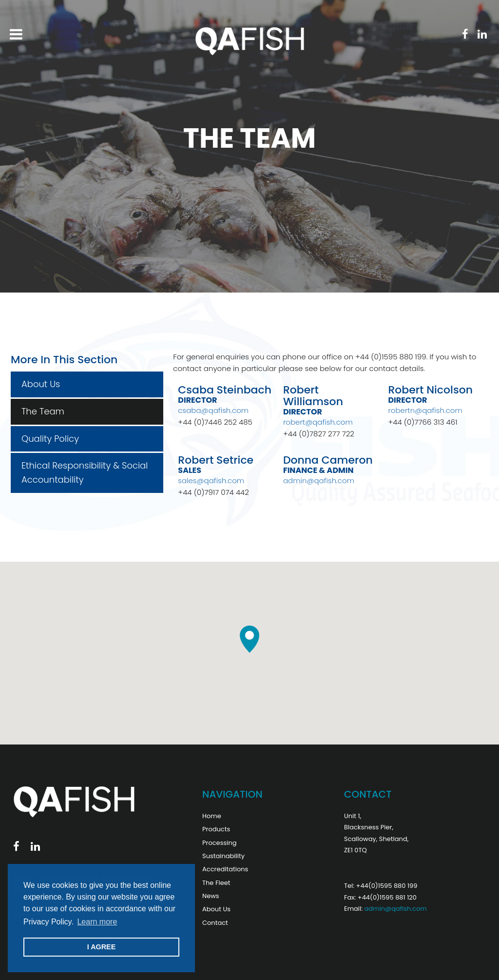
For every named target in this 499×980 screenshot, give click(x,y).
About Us (41, 384)
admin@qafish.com (319, 480)
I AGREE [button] (102, 947)
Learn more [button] (97, 922)
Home (212, 816)
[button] (249, 639)
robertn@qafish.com (425, 410)
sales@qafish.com (211, 480)
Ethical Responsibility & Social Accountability (85, 472)
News (211, 896)
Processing (220, 843)
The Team (43, 411)
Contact (215, 923)
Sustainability (223, 856)
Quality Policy (50, 439)
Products (216, 829)
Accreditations (225, 869)
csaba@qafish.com (213, 410)
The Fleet (216, 883)
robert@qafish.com (318, 422)
